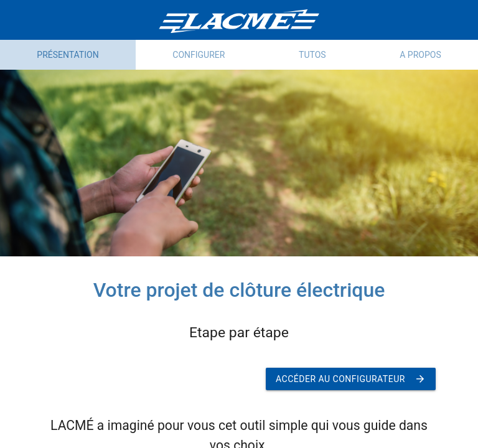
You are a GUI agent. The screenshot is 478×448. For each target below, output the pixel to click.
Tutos (312, 55)
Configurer (199, 55)
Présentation (68, 55)
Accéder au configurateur (351, 379)
